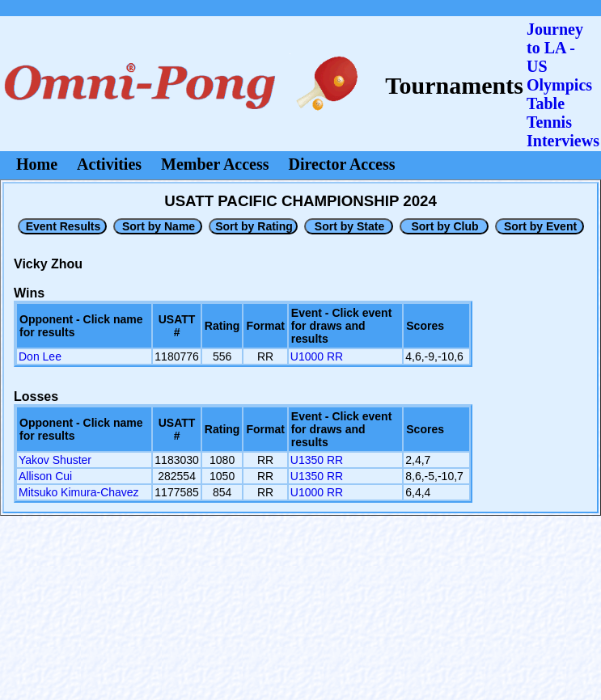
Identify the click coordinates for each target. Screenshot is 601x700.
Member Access (215, 164)
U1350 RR (317, 460)
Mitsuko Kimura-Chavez (79, 492)
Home (37, 164)
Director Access (342, 164)
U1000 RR (317, 356)
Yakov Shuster (55, 460)
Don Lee (40, 356)
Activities (109, 164)
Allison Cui (45, 476)
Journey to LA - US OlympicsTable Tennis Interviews (563, 85)
